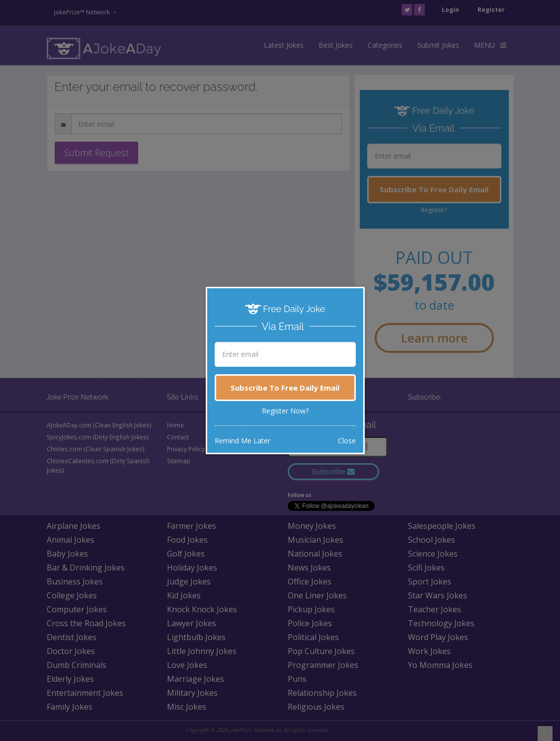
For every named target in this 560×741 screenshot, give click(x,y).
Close (347, 441)
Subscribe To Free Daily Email (285, 388)
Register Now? (285, 411)
